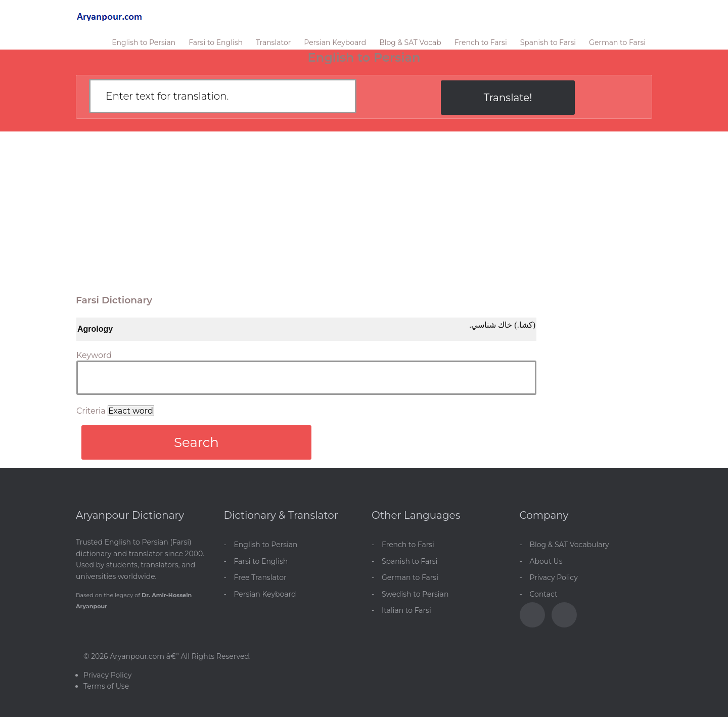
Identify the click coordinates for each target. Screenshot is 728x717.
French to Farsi (481, 42)
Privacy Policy (554, 577)
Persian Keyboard (335, 42)
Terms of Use (106, 686)
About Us (546, 561)
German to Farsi (617, 42)
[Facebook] (532, 615)
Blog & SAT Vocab (410, 42)
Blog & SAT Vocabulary (570, 545)
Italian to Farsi (406, 610)
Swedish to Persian (415, 594)
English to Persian (144, 42)
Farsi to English (216, 42)
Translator (273, 42)
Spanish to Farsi (548, 42)
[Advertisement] (364, 207)
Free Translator (260, 577)
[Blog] (564, 615)
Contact (544, 594)
